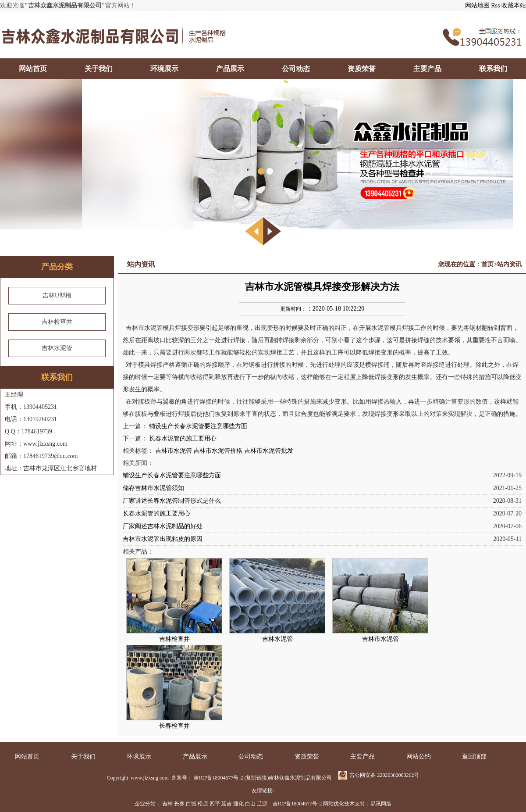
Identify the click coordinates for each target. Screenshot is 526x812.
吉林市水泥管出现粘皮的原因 (163, 539)
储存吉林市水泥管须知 (153, 488)
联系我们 (493, 69)
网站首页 (33, 69)
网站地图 (477, 5)
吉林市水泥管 (174, 451)
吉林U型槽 (57, 295)
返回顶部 (474, 757)
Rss (495, 5)
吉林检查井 (57, 322)
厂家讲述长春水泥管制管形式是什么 (172, 501)
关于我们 (99, 69)
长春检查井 (174, 726)
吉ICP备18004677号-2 (219, 778)
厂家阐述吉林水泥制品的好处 (163, 526)
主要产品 (427, 69)
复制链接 (256, 778)
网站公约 (419, 757)
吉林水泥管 (57, 348)
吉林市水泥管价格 (218, 451)
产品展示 (230, 69)
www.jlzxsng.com (149, 778)
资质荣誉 (362, 69)
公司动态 (296, 69)
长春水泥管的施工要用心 (183, 438)
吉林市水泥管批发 (269, 451)
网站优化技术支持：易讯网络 (357, 804)
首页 (487, 264)
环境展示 (164, 69)
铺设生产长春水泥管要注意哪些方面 (198, 426)
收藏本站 (514, 5)
